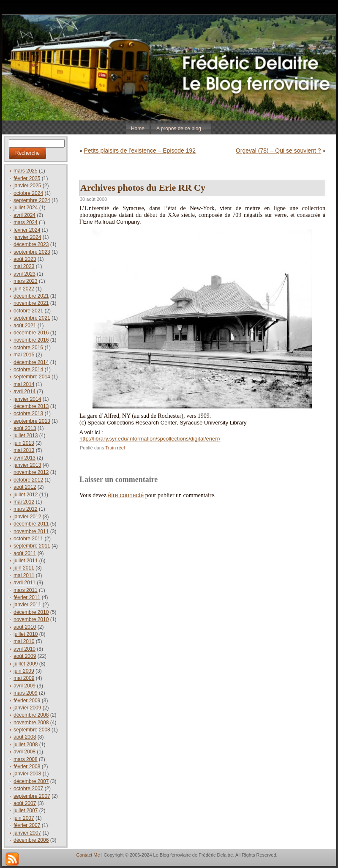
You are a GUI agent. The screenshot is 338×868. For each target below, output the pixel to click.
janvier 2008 (27, 774)
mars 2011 (26, 590)
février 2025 (27, 178)
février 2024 (27, 230)
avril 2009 (25, 686)
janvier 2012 (27, 517)
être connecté (126, 495)
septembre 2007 (32, 796)
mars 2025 (26, 171)
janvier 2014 (27, 399)
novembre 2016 (31, 340)
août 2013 (25, 428)
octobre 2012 (28, 480)
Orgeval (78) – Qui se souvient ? (278, 151)
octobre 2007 (28, 789)
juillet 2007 (26, 810)
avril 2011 (25, 583)
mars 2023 (26, 281)
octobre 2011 (28, 539)
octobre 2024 (28, 193)
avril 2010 (25, 649)
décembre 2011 (31, 524)
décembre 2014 (31, 362)
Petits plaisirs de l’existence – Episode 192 (140, 151)
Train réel (115, 448)
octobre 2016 (28, 348)
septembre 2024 (32, 200)
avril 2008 (25, 752)
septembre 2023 (32, 252)
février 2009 (27, 701)
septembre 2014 (32, 377)
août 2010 (25, 627)
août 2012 (25, 487)
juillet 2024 (26, 208)
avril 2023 (25, 274)
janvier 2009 (27, 708)
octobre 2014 (28, 370)
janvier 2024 (27, 237)
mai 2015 (24, 355)
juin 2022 (24, 289)
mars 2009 (26, 693)
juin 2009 (24, 671)
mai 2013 (24, 450)
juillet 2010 (26, 634)
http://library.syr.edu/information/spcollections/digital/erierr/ (150, 439)
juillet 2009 (26, 664)
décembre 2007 (31, 781)
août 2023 (25, 259)
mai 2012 (24, 502)
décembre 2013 (31, 406)
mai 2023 (24, 266)
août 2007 (25, 803)
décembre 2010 (31, 612)
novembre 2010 (31, 619)
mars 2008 (26, 759)
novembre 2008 (31, 723)
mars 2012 (26, 509)
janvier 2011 (27, 605)
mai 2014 (24, 384)
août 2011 (25, 553)
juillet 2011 (26, 561)
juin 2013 (24, 443)
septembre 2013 (32, 421)
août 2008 (25, 737)
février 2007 (27, 825)
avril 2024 (25, 215)
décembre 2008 (31, 715)
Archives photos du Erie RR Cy (143, 188)
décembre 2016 (31, 333)
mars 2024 (26, 222)
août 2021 (25, 326)
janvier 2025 (27, 186)
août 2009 (25, 656)
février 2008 (27, 767)
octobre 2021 (28, 311)
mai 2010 (24, 641)
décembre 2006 (31, 840)
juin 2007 (24, 818)
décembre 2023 (31, 244)
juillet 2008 (26, 745)
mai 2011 (24, 575)
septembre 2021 (32, 318)
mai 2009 (24, 678)
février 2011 (27, 597)
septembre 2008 (32, 730)
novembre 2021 (31, 303)
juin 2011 (24, 568)
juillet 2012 (26, 495)
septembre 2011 (32, 546)
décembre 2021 (31, 296)
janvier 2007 (27, 833)
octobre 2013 (28, 413)
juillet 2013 (26, 435)
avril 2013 (25, 458)
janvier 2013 (27, 465)
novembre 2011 (31, 531)
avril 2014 (25, 392)
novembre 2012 (31, 472)
